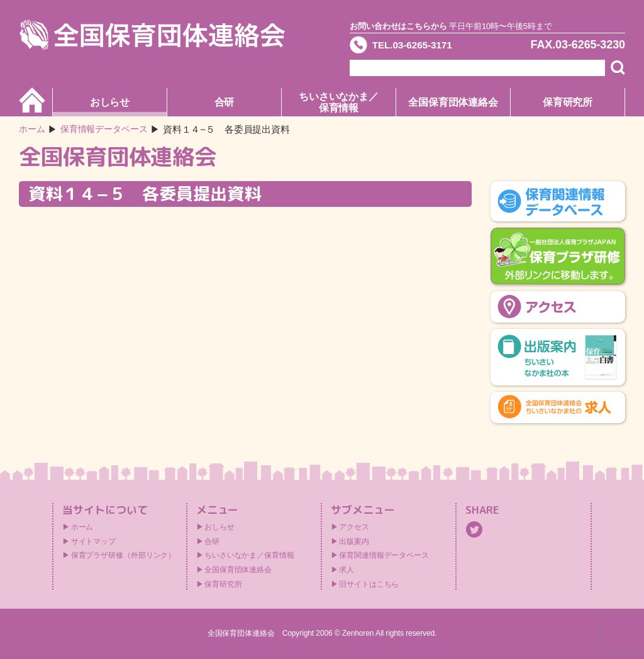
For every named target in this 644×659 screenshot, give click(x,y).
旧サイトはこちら (369, 584)
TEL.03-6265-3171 (421, 47)
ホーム (33, 129)
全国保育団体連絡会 (453, 102)
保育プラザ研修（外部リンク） (124, 555)
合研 (225, 102)
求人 (347, 570)
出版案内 (354, 541)
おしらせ (110, 102)
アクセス (354, 527)
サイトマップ (93, 541)
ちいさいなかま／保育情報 (339, 102)
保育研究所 (568, 102)
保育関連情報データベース (384, 555)
